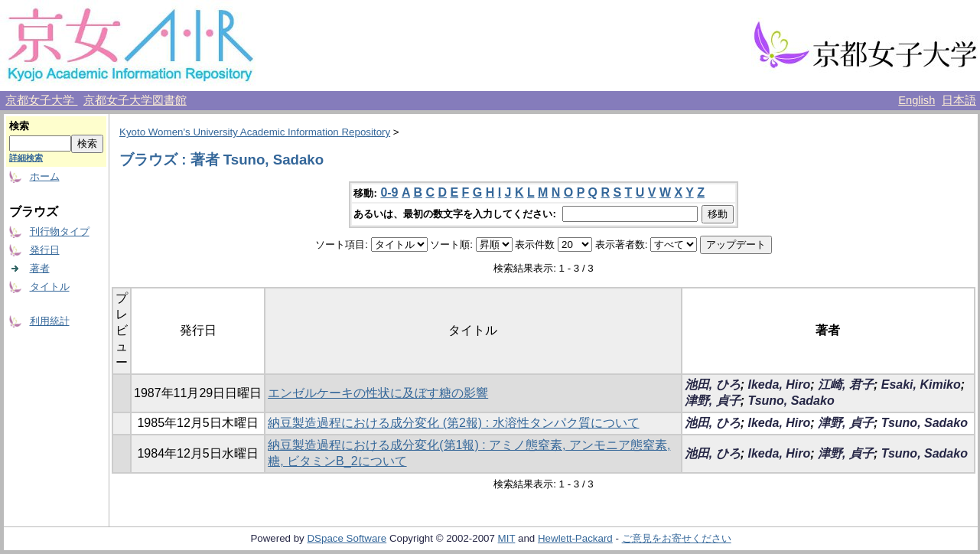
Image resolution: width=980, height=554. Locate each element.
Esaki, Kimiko (921, 385)
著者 (40, 268)
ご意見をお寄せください (677, 538)
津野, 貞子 (713, 401)
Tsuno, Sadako (791, 401)
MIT (507, 538)
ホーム (45, 176)
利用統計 (50, 321)
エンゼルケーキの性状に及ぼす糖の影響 (378, 393)
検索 (19, 126)
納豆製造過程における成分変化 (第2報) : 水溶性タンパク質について (453, 423)
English (917, 100)
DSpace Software (347, 538)
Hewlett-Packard (575, 538)
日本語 (959, 100)
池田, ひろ (713, 385)
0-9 (389, 192)
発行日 (45, 250)
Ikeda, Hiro (779, 385)
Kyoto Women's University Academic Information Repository (255, 132)
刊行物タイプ (60, 231)
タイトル (50, 287)
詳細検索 (26, 158)
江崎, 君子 (846, 385)
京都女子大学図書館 (135, 100)
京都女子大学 (41, 100)
